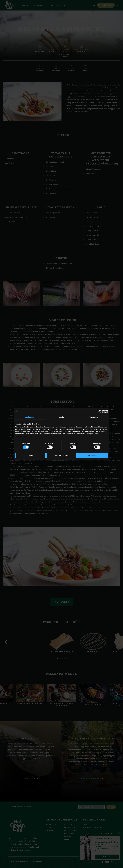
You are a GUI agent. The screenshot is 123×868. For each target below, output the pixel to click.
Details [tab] (62, 417)
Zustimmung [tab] (30, 417)
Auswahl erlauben (61, 455)
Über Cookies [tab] (93, 417)
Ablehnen (30, 455)
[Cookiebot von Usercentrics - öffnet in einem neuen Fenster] (98, 411)
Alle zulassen (93, 455)
